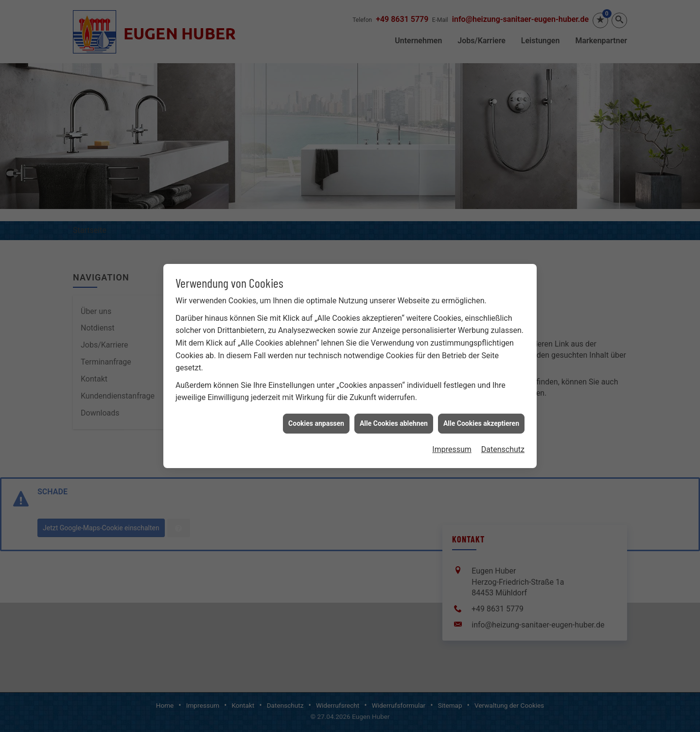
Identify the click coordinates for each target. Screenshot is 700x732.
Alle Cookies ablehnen (394, 409)
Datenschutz (503, 436)
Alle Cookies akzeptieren (481, 409)
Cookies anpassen (316, 409)
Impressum (452, 436)
